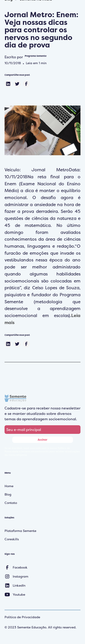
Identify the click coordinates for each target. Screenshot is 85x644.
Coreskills (12, 539)
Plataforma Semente (20, 531)
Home (9, 486)
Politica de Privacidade (22, 617)
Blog (8, 494)
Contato (11, 503)
